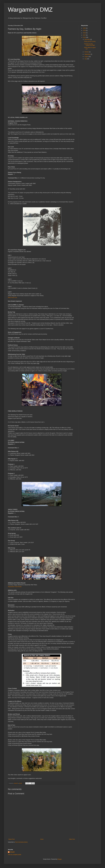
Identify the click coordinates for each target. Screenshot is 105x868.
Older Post (72, 839)
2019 (85, 30)
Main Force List (12, 297)
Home (42, 839)
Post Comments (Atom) (21, 842)
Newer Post (11, 839)
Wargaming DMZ (30, 10)
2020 (85, 28)
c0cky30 (12, 852)
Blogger (60, 859)
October (87, 52)
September (88, 54)
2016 (85, 37)
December (87, 39)
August (87, 57)
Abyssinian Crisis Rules (15, 587)
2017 (85, 35)
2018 (85, 33)
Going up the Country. (90, 41)
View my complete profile (15, 855)
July (86, 59)
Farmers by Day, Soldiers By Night (89, 45)
